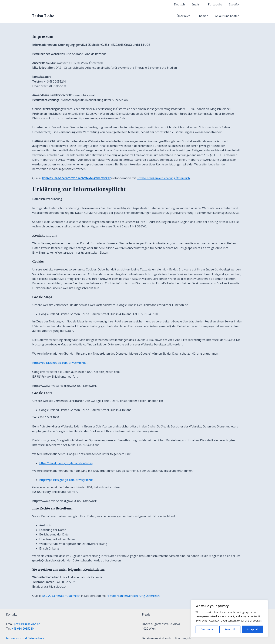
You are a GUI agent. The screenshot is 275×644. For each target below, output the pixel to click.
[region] (229, 619)
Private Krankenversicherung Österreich (163, 178)
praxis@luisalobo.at (27, 624)
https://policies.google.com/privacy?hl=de (59, 363)
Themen (204, 16)
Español (235, 4)
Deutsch (183, 4)
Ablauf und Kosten (228, 16)
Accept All (252, 629)
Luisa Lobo (43, 16)
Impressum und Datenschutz (25, 638)
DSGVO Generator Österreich (61, 596)
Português (217, 4)
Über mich (187, 16)
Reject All (230, 629)
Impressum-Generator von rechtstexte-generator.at (76, 178)
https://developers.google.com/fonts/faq (66, 463)
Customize (207, 629)
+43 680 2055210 (23, 629)
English (199, 4)
